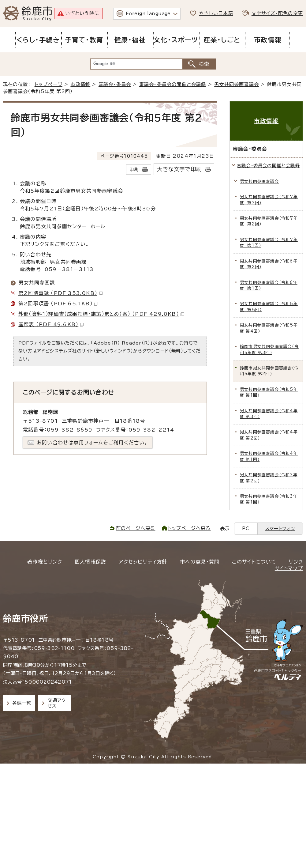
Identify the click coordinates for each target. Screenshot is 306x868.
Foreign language (148, 14)
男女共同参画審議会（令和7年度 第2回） (269, 221)
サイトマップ (289, 568)
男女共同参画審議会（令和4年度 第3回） (269, 414)
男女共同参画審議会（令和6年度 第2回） (269, 264)
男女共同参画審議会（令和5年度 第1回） (269, 392)
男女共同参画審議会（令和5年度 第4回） (269, 328)
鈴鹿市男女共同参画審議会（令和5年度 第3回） (269, 349)
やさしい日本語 (216, 13)
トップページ (49, 84)
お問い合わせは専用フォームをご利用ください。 (92, 443)
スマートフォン (280, 528)
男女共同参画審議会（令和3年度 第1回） (269, 499)
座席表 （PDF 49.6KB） (51, 324)
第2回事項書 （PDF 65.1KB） (58, 304)
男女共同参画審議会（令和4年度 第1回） (269, 456)
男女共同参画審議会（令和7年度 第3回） (269, 200)
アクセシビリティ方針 (143, 562)
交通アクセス (56, 703)
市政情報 (80, 84)
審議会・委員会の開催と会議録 (173, 84)
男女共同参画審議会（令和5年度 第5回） (269, 307)
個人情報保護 (90, 562)
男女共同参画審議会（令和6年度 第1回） (269, 285)
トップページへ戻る (189, 528)
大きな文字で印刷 (179, 169)
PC (246, 528)
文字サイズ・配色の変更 (277, 13)
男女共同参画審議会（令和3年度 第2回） (269, 478)
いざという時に (82, 13)
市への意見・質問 (200, 562)
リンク (296, 562)
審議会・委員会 (115, 84)
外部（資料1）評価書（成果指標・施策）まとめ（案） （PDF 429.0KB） (101, 314)
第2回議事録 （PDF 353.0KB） (60, 293)
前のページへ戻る (136, 528)
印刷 (134, 170)
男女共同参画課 (37, 283)
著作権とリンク (45, 562)
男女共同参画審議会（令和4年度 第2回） (269, 435)
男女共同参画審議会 (237, 84)
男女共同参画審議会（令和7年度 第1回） (269, 243)
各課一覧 (22, 703)
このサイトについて (254, 562)
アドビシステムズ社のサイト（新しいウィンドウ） (85, 351)
